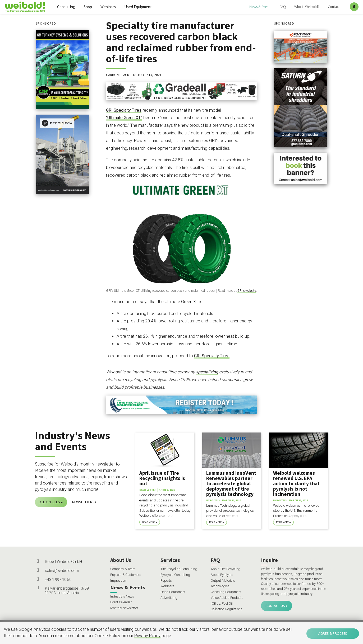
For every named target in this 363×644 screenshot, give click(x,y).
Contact (334, 7)
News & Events (260, 7)
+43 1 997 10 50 (58, 580)
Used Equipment (138, 7)
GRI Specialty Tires (124, 110)
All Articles (50, 502)
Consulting (66, 7)
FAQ (283, 7)
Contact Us (275, 606)
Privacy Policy (147, 636)
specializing (207, 372)
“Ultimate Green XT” (124, 118)
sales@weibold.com (62, 571)
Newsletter (82, 502)
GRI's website (247, 291)
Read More (149, 522)
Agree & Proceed (333, 633)
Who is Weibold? (307, 7)
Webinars (108, 7)
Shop (88, 7)
